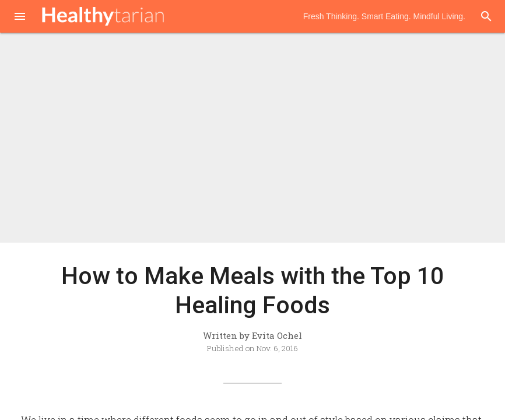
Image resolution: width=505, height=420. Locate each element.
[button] (20, 17)
